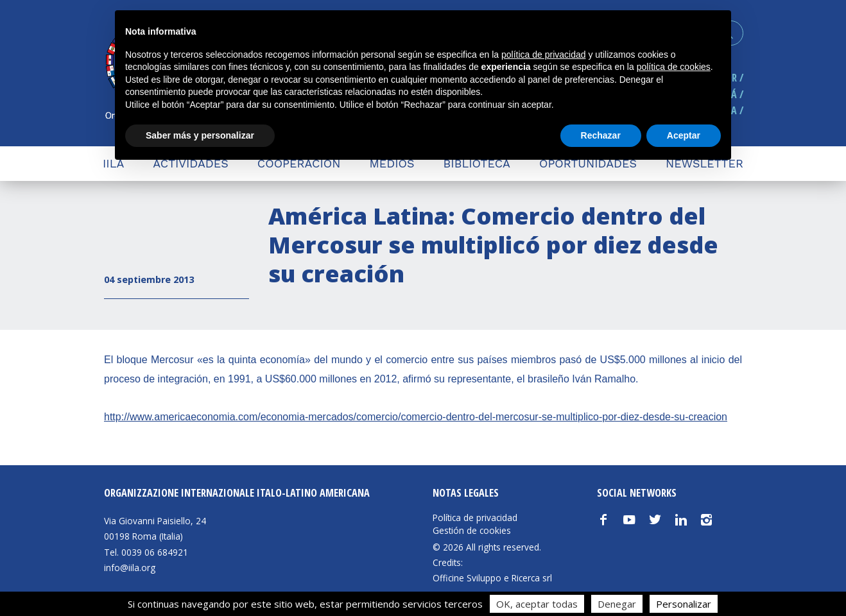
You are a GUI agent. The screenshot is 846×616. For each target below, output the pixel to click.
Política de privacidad (475, 518)
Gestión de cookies (472, 531)
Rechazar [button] (601, 135)
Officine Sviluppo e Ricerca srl (492, 578)
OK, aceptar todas (537, 604)
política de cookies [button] (674, 67)
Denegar (617, 604)
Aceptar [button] (684, 135)
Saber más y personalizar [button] (200, 135)
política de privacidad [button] (544, 55)
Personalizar (684, 604)
